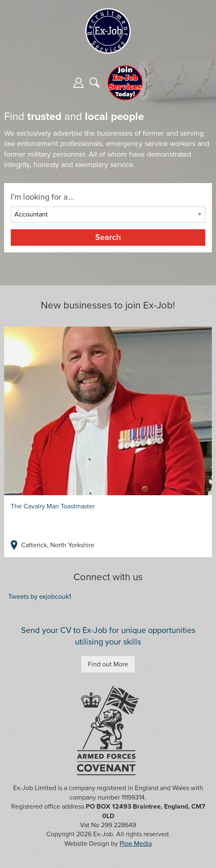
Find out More (108, 664)
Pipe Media (136, 844)
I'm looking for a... (42, 197)
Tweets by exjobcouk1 (40, 597)
